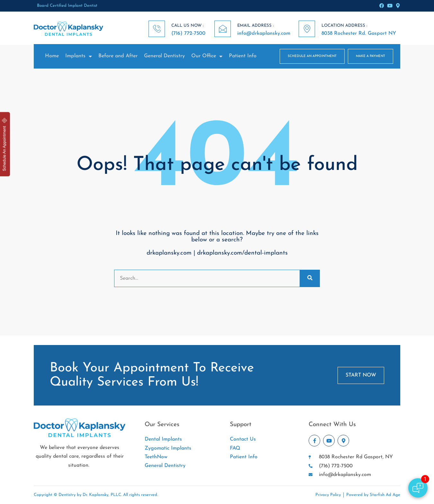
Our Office (207, 56)
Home (52, 56)
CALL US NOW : (187, 26)
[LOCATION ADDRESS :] (307, 29)
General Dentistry (164, 56)
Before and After (118, 56)
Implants (79, 56)
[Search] (310, 278)
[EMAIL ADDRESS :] (223, 29)
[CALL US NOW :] (157, 29)
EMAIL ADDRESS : (255, 26)
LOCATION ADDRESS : (344, 26)
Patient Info (243, 56)
